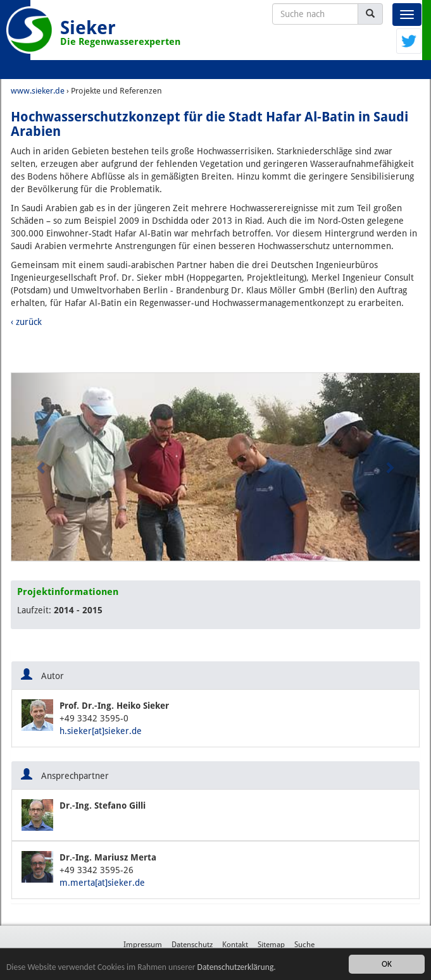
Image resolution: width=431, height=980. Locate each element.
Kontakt (235, 945)
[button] (42, 467)
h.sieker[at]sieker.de (101, 731)
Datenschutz (192, 945)
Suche (304, 945)
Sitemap (271, 945)
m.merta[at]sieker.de (102, 883)
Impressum (143, 945)
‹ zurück (26, 322)
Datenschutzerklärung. (237, 967)
